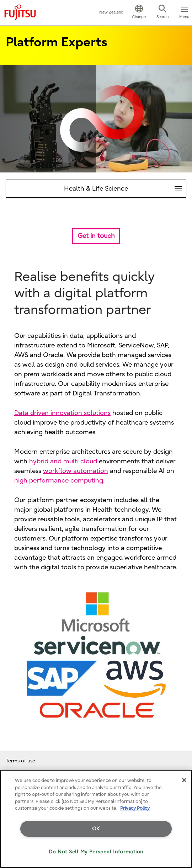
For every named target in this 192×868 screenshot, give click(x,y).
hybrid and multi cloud (63, 461)
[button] (139, 13)
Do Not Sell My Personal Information (96, 852)
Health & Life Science (125, 186)
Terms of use (20, 761)
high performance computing (59, 481)
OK (96, 829)
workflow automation (76, 471)
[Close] (184, 780)
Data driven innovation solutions (62, 413)
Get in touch (96, 236)
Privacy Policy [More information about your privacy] (135, 808)
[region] (96, 819)
